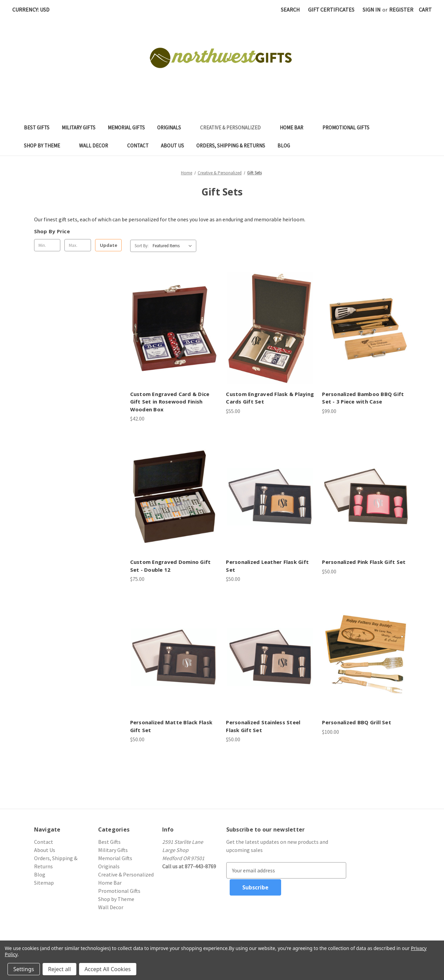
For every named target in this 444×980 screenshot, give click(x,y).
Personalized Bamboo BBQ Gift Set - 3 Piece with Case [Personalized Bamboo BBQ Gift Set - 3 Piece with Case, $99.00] (363, 398)
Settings (24, 969)
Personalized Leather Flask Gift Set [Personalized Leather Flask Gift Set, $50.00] (267, 566)
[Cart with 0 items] (425, 10)
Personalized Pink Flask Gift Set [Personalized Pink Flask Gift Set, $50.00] (364, 562)
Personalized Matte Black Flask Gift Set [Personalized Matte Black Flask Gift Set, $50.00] (171, 726)
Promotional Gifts (349, 128)
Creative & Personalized (234, 128)
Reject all (59, 969)
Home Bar (295, 128)
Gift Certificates (331, 10)
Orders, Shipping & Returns (231, 146)
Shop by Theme (45, 146)
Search (290, 10)
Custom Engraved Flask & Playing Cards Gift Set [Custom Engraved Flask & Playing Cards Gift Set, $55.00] (270, 398)
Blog (284, 146)
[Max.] (78, 245)
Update (109, 245)
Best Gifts (37, 128)
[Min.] (47, 245)
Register (401, 10)
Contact (138, 146)
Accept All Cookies (108, 969)
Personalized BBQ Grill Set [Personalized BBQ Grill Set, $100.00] (357, 722)
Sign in (372, 10)
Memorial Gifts (126, 128)
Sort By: (142, 246)
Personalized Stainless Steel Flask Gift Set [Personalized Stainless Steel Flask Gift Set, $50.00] (263, 726)
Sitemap (44, 883)
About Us (172, 146)
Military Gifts (79, 128)
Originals (172, 128)
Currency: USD (33, 10)
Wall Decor (97, 146)
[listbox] (174, 246)
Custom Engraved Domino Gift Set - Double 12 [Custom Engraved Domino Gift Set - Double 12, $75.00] (171, 566)
